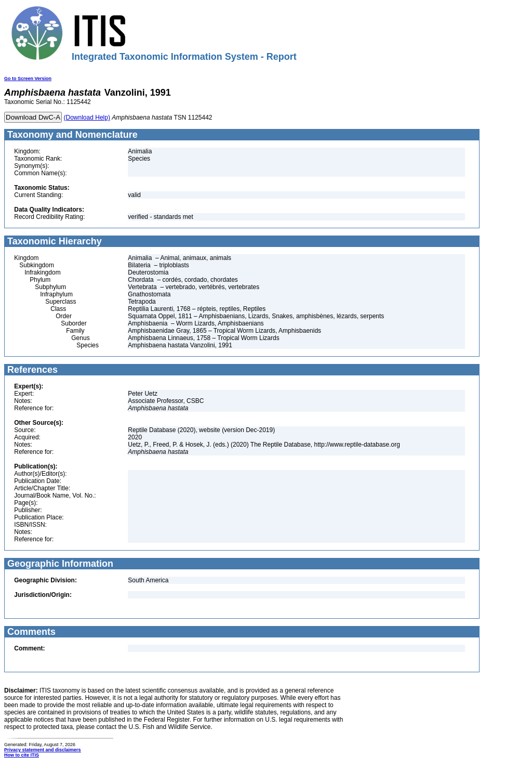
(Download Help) (87, 118)
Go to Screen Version (28, 79)
